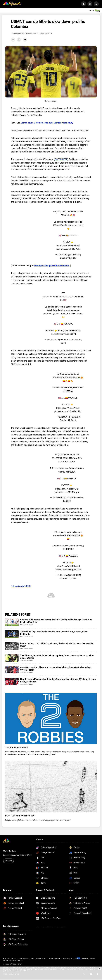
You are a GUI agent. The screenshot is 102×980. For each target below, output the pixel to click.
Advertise (6, 958)
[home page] (12, 4)
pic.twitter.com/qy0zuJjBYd (63, 334)
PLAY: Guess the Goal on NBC (20, 816)
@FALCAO (68, 458)
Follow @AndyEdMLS (21, 586)
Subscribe (8, 861)
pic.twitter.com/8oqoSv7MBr (68, 570)
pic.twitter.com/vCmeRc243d (68, 411)
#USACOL (73, 235)
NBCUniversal (17, 964)
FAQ (33, 958)
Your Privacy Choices (88, 958)
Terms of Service (17, 960)
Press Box (51, 958)
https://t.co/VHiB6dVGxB (68, 246)
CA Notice (7, 960)
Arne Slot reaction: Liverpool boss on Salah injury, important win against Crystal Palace (56, 669)
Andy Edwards (18, 33)
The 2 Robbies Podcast (17, 748)
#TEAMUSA (77, 314)
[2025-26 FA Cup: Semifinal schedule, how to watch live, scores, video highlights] (12, 634)
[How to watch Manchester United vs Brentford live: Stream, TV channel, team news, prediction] (12, 682)
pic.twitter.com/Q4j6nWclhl (68, 249)
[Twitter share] (19, 40)
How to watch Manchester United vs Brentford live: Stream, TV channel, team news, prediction (58, 680)
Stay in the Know (10, 851)
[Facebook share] (13, 40)
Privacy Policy (70, 958)
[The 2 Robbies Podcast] (51, 718)
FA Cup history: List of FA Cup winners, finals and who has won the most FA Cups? (57, 645)
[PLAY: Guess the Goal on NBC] (51, 787)
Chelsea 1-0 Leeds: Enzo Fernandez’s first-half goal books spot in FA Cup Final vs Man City (56, 621)
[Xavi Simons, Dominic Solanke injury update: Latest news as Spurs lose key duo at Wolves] (12, 658)
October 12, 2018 (68, 258)
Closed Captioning (24, 958)
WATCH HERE (61, 159)
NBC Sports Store (41, 958)
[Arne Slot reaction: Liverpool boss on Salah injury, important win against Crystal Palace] (12, 670)
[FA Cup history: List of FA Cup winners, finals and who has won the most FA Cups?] (12, 646)
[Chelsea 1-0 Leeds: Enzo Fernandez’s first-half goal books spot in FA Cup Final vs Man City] (12, 622)
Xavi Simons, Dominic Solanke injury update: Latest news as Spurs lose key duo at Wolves (57, 657)
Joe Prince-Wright (27, 660)
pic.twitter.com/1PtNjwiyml (67, 492)
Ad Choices (60, 958)
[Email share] (25, 40)
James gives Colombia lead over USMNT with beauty (47, 123)
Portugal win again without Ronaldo (52, 266)
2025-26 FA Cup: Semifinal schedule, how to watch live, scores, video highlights (54, 633)
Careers (14, 958)
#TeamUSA (58, 225)
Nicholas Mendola (27, 625)
